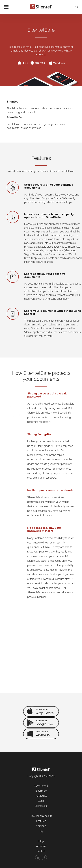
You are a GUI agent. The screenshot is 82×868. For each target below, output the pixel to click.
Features (41, 821)
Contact (41, 851)
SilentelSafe (41, 806)
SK (77, 7)
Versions (41, 826)
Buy (41, 831)
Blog (41, 841)
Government (41, 786)
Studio (41, 801)
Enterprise (41, 791)
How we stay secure (41, 816)
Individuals (41, 796)
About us (41, 846)
